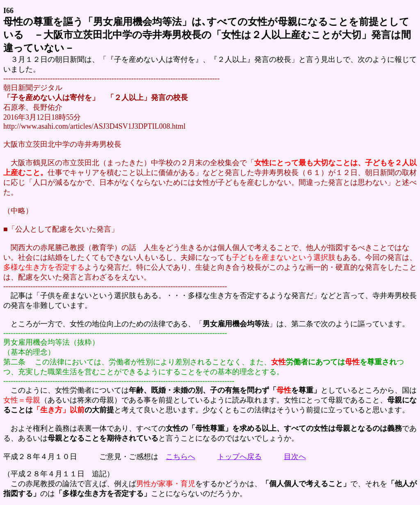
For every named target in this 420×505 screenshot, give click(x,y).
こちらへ (180, 457)
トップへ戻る (240, 457)
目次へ (295, 457)
